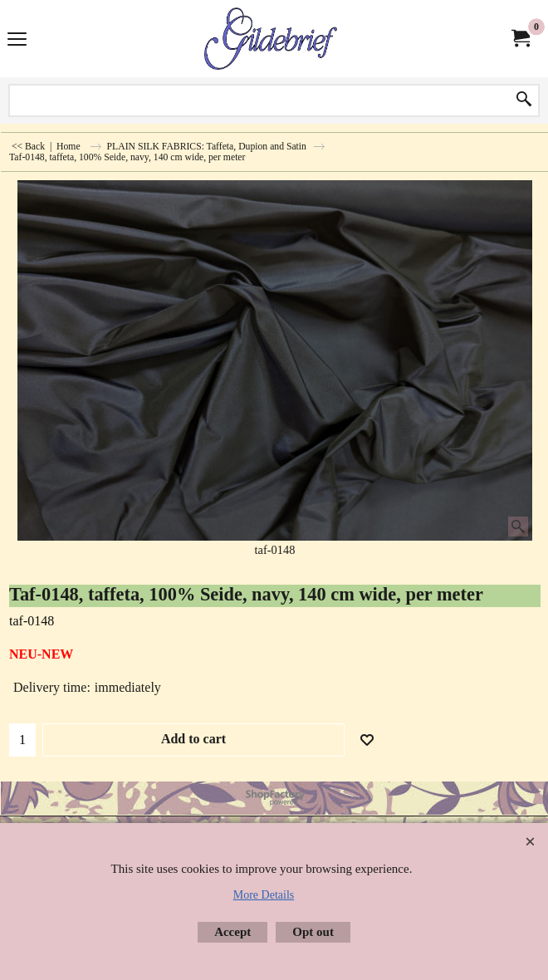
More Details (264, 895)
